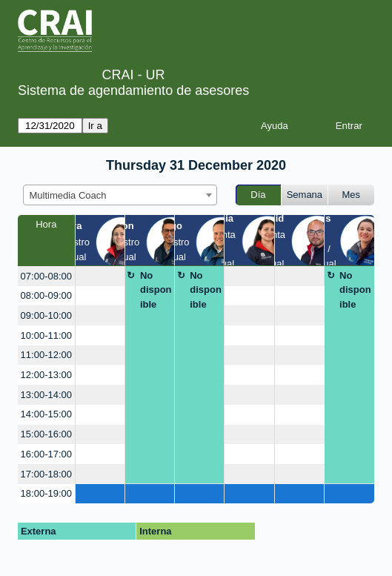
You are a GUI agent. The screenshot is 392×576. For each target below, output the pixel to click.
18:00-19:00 (46, 493)
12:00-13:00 (46, 375)
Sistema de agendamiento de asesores (133, 90)
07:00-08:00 (46, 276)
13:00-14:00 (46, 395)
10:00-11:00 (46, 335)
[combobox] (120, 195)
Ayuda (275, 126)
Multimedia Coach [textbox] (68, 195)
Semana (305, 195)
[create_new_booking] (100, 276)
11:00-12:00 (46, 355)
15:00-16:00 (46, 434)
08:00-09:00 (46, 295)
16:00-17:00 (46, 454)
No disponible (156, 290)
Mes (352, 195)
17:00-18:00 (46, 474)
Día (258, 195)
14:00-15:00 (46, 414)
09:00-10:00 (46, 315)
